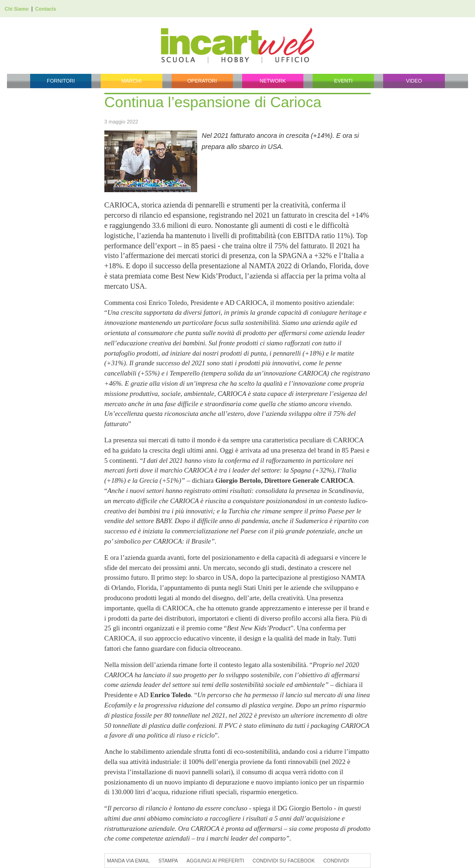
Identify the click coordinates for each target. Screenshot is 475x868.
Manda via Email (128, 861)
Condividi (336, 861)
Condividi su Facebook (283, 861)
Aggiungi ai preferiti (215, 861)
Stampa (168, 861)
